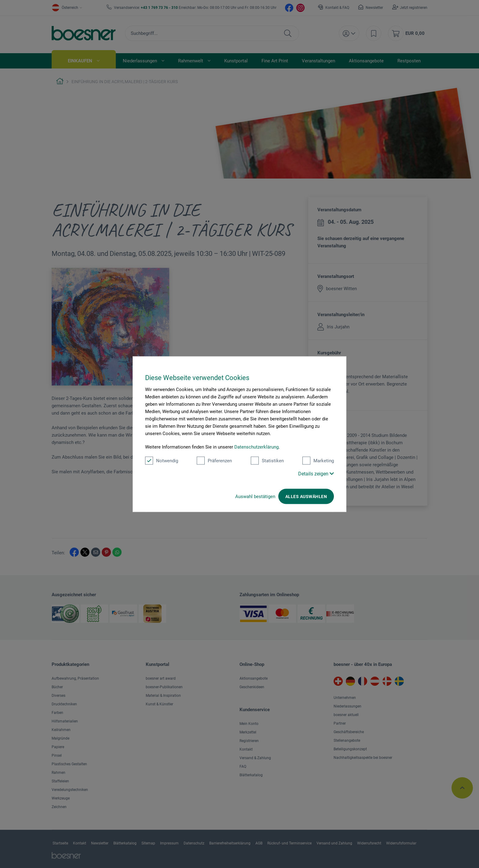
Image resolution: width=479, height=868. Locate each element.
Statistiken (267, 460)
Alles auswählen (306, 496)
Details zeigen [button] (316, 473)
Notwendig (162, 460)
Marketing (318, 460)
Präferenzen (214, 460)
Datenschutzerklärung (256, 447)
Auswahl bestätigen (255, 496)
